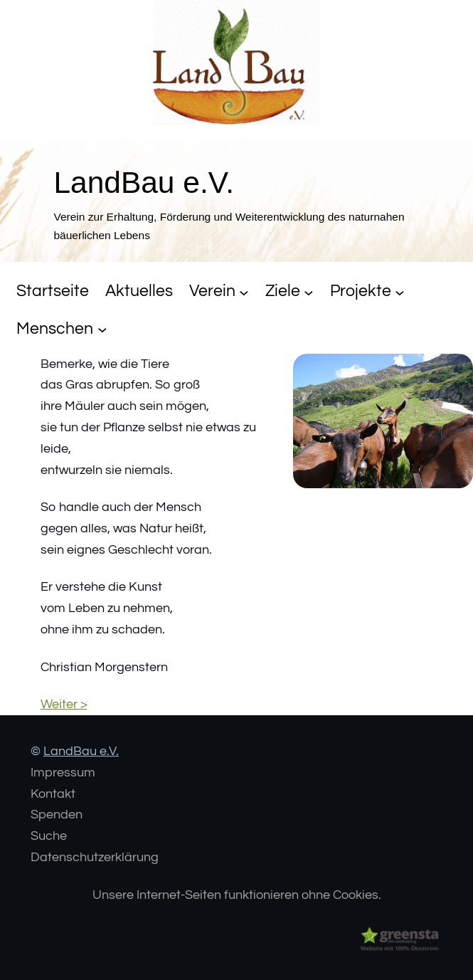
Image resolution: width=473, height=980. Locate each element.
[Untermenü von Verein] (244, 292)
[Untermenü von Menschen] (102, 330)
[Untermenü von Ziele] (309, 292)
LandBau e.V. (81, 751)
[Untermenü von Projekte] (400, 292)
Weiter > (64, 704)
